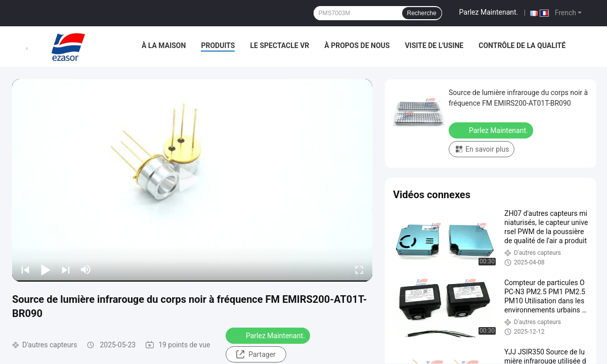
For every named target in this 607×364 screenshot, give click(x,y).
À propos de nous (357, 45)
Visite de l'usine (434, 45)
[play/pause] (46, 269)
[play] (192, 180)
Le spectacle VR (279, 45)
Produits (218, 45)
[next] (66, 269)
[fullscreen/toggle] (359, 269)
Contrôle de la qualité (522, 45)
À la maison (164, 45)
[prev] (25, 269)
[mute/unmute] (86, 269)
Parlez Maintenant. (489, 12)
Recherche (422, 13)
